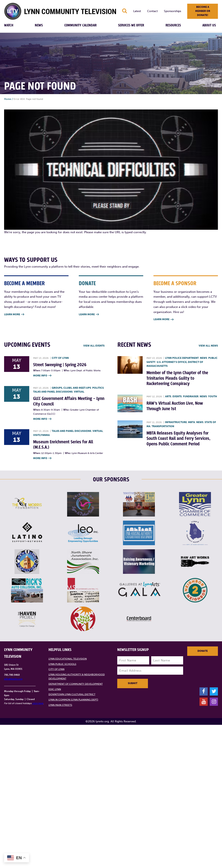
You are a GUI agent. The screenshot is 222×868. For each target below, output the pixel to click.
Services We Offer (131, 25)
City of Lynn (60, 358)
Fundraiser (191, 396)
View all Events (94, 346)
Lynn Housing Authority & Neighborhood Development (77, 677)
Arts (168, 396)
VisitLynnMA (41, 435)
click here (38, 703)
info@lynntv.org (13, 679)
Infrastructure (176, 422)
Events (177, 396)
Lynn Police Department (182, 358)
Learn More (14, 315)
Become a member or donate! (203, 11)
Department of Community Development (76, 684)
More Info (42, 376)
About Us (209, 25)
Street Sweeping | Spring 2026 (60, 365)
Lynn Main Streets (60, 705)
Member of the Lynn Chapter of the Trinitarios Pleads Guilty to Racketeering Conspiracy (177, 378)
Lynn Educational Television (68, 659)
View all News (208, 346)
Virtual (79, 392)
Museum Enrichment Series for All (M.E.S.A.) (63, 445)
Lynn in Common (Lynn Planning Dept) (73, 700)
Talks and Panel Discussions (53, 392)
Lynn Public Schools (62, 664)
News (39, 25)
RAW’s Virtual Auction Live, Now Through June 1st (175, 406)
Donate (203, 651)
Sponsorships (172, 11)
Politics (98, 388)
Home (8, 99)
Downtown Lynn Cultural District (72, 694)
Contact (152, 11)
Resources (173, 25)
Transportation (163, 426)
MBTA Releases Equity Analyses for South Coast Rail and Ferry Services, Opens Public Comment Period (178, 439)
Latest (137, 11)
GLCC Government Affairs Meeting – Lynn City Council (69, 401)
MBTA (192, 422)
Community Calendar (80, 25)
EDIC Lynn (55, 689)
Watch (9, 25)
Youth (212, 396)
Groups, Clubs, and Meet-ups (71, 388)
